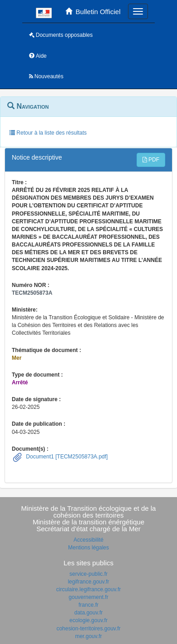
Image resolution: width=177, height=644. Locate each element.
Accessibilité (88, 540)
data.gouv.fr (88, 613)
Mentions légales (88, 548)
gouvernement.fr (88, 597)
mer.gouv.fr (88, 636)
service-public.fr (88, 574)
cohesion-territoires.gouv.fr (88, 629)
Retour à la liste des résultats (48, 133)
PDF (151, 160)
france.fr (88, 605)
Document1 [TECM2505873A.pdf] (66, 457)
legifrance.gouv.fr (88, 582)
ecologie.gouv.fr (88, 620)
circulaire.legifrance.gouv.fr (89, 589)
